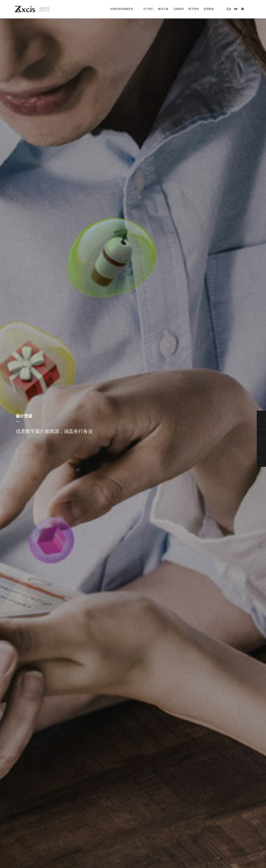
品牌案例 (178, 9)
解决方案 (163, 9)
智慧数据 (209, 9)
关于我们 (148, 9)
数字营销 (194, 9)
